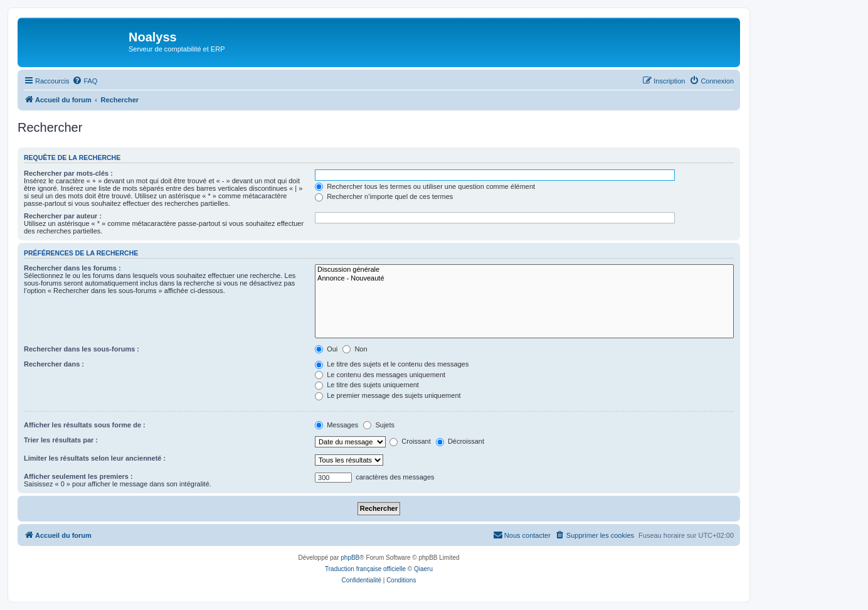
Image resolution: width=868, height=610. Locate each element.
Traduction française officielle (365, 569)
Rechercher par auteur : (63, 216)
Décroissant (460, 441)
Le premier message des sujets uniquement (388, 395)
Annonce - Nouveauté (524, 279)
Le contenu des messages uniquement (380, 375)
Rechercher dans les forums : (72, 268)
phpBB (350, 558)
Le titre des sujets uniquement (367, 385)
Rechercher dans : (54, 364)
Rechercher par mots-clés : (68, 173)
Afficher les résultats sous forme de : (85, 425)
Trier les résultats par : (61, 440)
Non (355, 349)
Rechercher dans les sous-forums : (82, 349)
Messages (336, 425)
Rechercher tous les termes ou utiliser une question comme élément (425, 186)
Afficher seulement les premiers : (78, 476)
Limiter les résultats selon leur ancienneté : (95, 458)
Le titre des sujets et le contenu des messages (392, 364)
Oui (326, 349)
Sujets (379, 425)
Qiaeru (423, 569)
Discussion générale (524, 270)
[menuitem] (85, 81)
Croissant (410, 441)
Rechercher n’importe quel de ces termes (384, 196)
